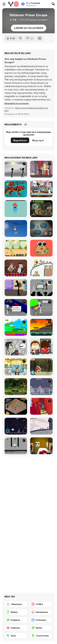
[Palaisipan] (41, 620)
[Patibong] (16, 628)
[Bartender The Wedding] (41, 189)
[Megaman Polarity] (16, 426)
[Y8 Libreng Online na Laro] (14, 4)
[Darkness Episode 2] (41, 446)
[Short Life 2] (16, 228)
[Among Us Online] (41, 228)
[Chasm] (41, 406)
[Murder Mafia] (16, 268)
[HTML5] (41, 604)
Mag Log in (38, 140)
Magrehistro (20, 140)
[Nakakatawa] (41, 612)
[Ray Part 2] (41, 347)
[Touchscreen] (41, 636)
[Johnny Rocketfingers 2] (16, 347)
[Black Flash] (16, 446)
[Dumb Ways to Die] (16, 209)
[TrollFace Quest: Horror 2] (41, 209)
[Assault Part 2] (16, 307)
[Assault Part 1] (41, 288)
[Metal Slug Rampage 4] (16, 387)
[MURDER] (41, 169)
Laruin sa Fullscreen (29, 28)
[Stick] (16, 636)
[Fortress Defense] (16, 248)
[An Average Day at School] (16, 288)
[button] (17, 103)
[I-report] (30, 38)
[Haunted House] (16, 406)
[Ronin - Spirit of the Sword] (41, 367)
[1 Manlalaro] (16, 604)
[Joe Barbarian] (41, 327)
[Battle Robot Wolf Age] (16, 189)
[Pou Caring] (41, 248)
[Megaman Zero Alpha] (41, 387)
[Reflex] (41, 628)
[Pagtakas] (16, 620)
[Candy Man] (16, 327)
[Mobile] (16, 612)
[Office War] (16, 367)
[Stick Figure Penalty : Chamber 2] (16, 169)
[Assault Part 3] (41, 307)
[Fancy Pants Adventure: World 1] (41, 426)
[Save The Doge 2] (41, 268)
